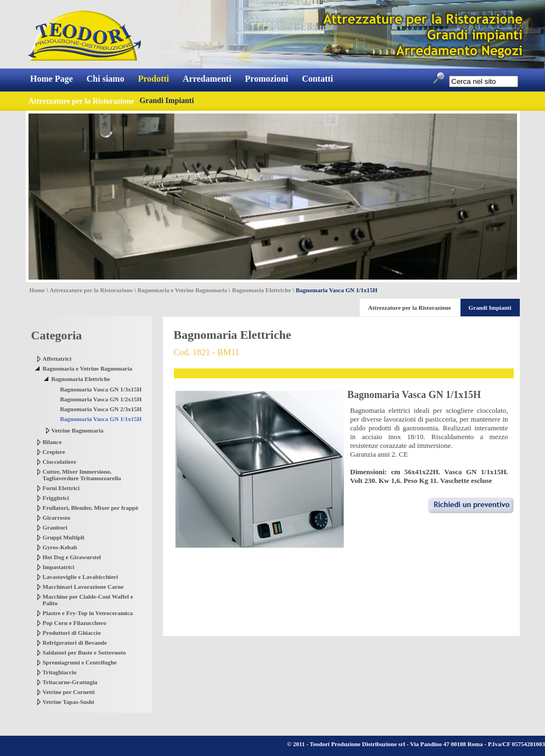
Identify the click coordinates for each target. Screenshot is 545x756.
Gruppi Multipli (64, 537)
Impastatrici (59, 567)
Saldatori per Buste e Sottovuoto (84, 652)
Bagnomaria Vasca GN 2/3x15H (101, 409)
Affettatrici (57, 359)
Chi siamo (106, 79)
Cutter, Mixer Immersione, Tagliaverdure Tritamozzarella (82, 475)
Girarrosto (57, 518)
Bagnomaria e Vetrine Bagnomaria (182, 290)
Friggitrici (56, 498)
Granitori (55, 527)
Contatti (318, 79)
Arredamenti (207, 79)
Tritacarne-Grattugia (70, 682)
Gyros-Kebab (60, 547)
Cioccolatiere (60, 462)
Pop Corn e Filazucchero (75, 623)
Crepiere (54, 452)
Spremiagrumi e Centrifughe (80, 662)
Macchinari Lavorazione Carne (83, 587)
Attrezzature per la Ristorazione (91, 290)
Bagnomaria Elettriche (261, 290)
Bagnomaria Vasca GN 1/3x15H (101, 389)
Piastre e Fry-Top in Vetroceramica (88, 613)
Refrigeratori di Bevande (75, 643)
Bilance (52, 442)
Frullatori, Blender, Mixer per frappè (91, 508)
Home (37, 290)
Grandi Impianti (166, 101)
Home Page (52, 79)
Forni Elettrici (61, 488)
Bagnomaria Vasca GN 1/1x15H (101, 419)
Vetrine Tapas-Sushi (69, 702)
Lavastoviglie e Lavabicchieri (80, 577)
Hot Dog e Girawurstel (72, 557)
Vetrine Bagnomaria (78, 430)
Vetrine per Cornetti (69, 692)
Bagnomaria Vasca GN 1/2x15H (101, 399)
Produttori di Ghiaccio (72, 633)
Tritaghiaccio (60, 672)
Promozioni (267, 79)
